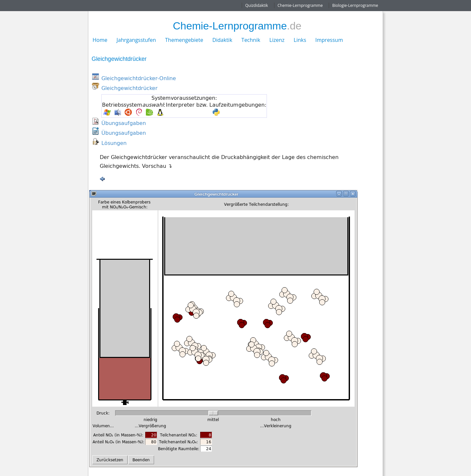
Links (300, 40)
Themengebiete (184, 40)
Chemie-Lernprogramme (300, 5)
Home (100, 40)
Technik (251, 40)
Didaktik (222, 40)
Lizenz (277, 40)
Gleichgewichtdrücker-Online (139, 78)
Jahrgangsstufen (136, 40)
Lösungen (114, 143)
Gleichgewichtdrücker (130, 88)
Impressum (329, 40)
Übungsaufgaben (124, 123)
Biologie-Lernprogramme (355, 5)
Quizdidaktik (257, 5)
